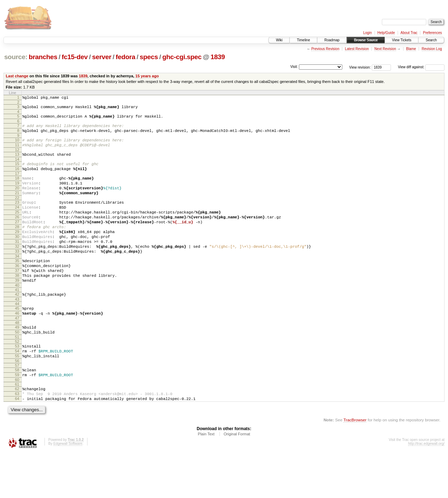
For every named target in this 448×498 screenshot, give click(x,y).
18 (17, 189)
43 (17, 332)
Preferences (433, 33)
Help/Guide (386, 33)
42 (17, 326)
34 (17, 282)
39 (17, 311)
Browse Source (366, 40)
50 (17, 368)
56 (17, 401)
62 (17, 431)
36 (17, 293)
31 (17, 265)
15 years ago (147, 76)
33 (17, 276)
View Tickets (402, 40)
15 (17, 172)
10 (17, 145)
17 (17, 184)
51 (17, 374)
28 (17, 247)
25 (17, 229)
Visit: (294, 67)
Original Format (237, 479)
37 (17, 299)
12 (17, 157)
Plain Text (206, 479)
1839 (218, 57)
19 (17, 195)
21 (17, 206)
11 (17, 151)
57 (17, 405)
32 (17, 271)
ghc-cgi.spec (182, 57)
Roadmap (332, 40)
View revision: (360, 67)
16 (17, 178)
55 (17, 395)
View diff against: (421, 67)
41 (17, 321)
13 (17, 162)
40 (17, 317)
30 (17, 259)
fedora (126, 57)
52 (17, 378)
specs (149, 57)
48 (17, 357)
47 (17, 353)
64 (17, 443)
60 (17, 422)
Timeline (303, 40)
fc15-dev (75, 57)
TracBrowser (355, 465)
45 (17, 341)
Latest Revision (357, 49)
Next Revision (385, 49)
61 (17, 426)
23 (17, 217)
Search (431, 40)
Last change (17, 76)
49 (17, 362)
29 (17, 253)
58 (17, 410)
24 (17, 223)
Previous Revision (325, 49)
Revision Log (432, 49)
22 (17, 212)
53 (17, 383)
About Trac (409, 33)
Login (367, 33)
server (102, 57)
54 (17, 389)
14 (17, 168)
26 (17, 235)
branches (43, 57)
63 (17, 437)
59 (17, 416)
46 (17, 347)
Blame (411, 49)
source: (16, 57)
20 (17, 201)
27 (17, 241)
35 (17, 287)
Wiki (279, 40)
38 (17, 305)
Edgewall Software (68, 489)
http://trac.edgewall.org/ (426, 489)
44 (17, 336)
